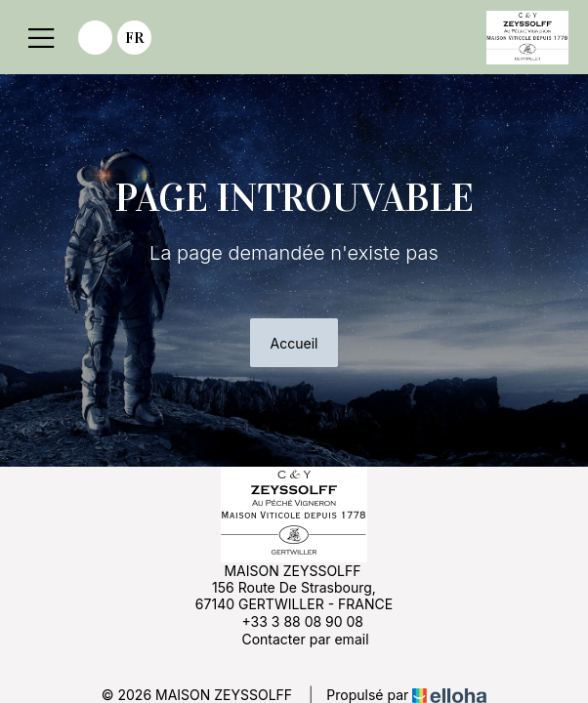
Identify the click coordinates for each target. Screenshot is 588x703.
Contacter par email (294, 639)
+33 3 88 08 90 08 (291, 621)
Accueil (294, 343)
